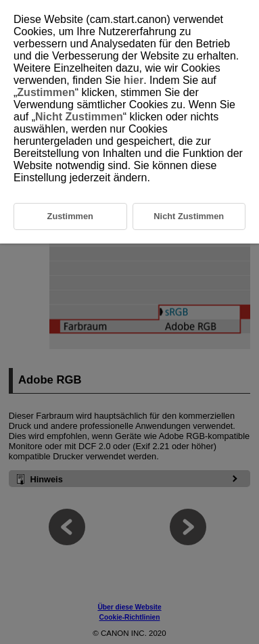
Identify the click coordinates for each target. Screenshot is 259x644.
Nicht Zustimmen (79, 117)
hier (134, 80)
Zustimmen (46, 92)
